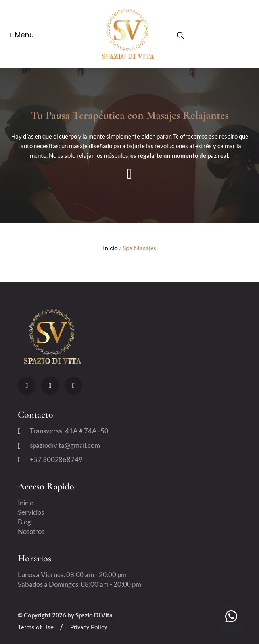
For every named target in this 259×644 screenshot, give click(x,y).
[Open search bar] (180, 35)
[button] (231, 616)
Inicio (110, 248)
